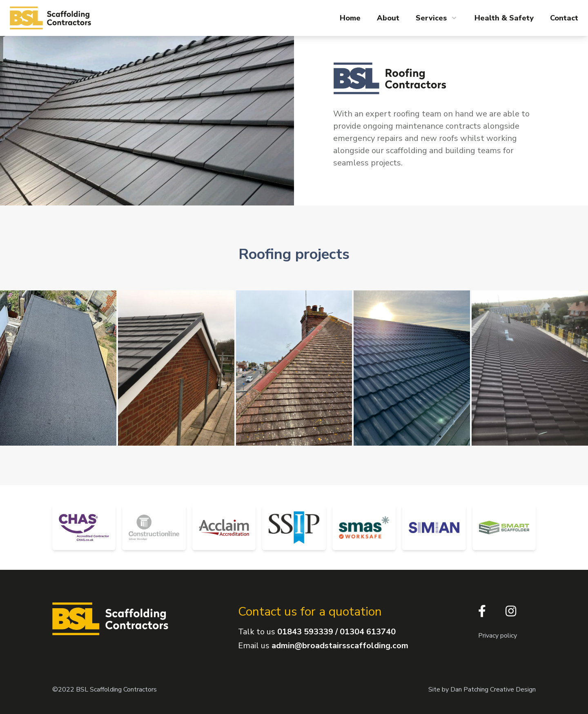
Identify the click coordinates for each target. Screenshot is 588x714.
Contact (564, 18)
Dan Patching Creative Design (493, 689)
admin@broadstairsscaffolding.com (340, 646)
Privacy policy (498, 636)
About (388, 18)
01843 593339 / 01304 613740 (336, 632)
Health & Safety (504, 18)
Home (350, 18)
